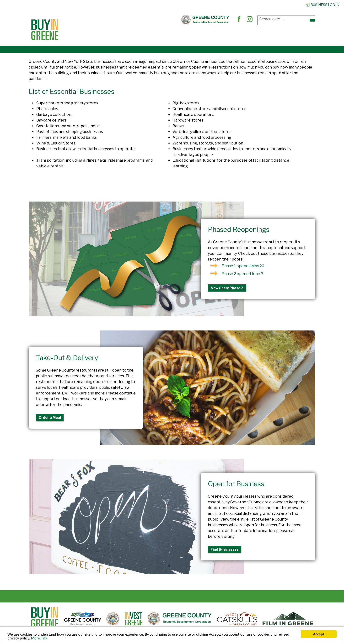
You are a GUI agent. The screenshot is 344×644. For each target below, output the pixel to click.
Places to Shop (94, 35)
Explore (234, 35)
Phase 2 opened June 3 (242, 274)
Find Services (170, 35)
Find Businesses (225, 549)
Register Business (269, 35)
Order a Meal (50, 418)
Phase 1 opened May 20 (243, 266)
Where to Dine (133, 35)
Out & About (205, 35)
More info (40, 639)
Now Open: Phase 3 (227, 288)
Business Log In (322, 5)
